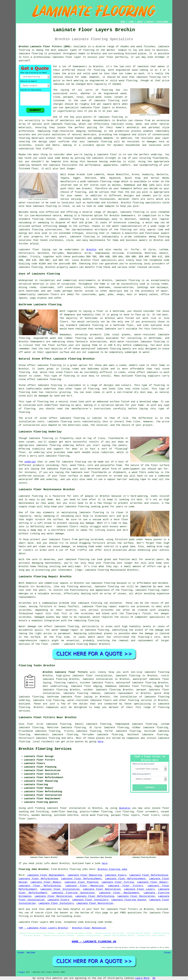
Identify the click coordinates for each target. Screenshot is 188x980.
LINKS (131, 22)
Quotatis (125, 808)
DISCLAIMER (163, 22)
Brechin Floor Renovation (89, 928)
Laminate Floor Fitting (118, 882)
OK (154, 978)
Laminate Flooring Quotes (129, 900)
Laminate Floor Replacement (46, 875)
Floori (22, 972)
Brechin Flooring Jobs (112, 869)
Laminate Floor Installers (90, 900)
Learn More (142, 978)
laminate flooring (148, 77)
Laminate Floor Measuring (85, 875)
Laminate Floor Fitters (125, 886)
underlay (30, 462)
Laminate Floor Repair (46, 882)
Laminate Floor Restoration (102, 889)
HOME (123, 22)
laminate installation (98, 679)
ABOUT (140, 22)
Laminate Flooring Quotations (73, 893)
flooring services (140, 700)
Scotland (24, 704)
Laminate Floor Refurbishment (82, 879)
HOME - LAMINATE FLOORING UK (94, 942)
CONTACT (150, 22)
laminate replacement (119, 693)
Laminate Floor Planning (81, 882)
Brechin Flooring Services (45, 749)
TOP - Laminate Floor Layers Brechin (43, 928)
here (100, 742)
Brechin (91, 250)
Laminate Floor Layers (139, 889)
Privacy (167, 952)
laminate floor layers (95, 108)
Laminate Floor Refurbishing (149, 875)
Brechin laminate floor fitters (65, 672)
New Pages (31, 952)
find (30, 724)
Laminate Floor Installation (60, 889)
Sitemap (21, 952)
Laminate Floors (116, 875)
